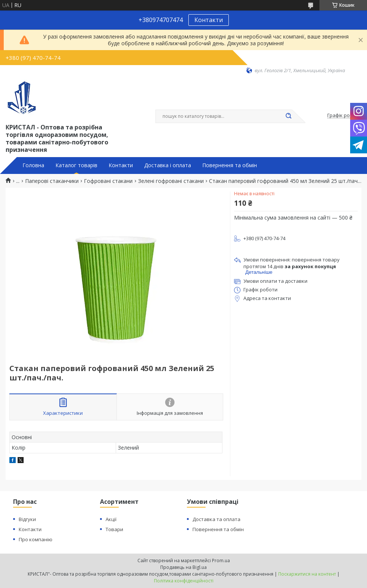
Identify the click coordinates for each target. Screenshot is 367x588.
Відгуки (27, 519)
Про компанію (36, 539)
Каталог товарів (76, 165)
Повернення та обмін (230, 165)
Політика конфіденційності (184, 581)
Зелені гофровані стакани (171, 181)
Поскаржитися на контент (307, 574)
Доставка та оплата (216, 519)
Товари (114, 529)
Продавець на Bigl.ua (183, 567)
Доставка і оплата (168, 165)
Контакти (209, 20)
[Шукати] (288, 116)
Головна (33, 165)
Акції (111, 519)
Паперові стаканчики (52, 181)
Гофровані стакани (108, 181)
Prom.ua (221, 561)
